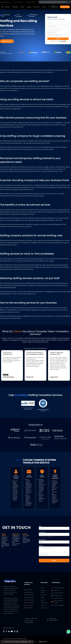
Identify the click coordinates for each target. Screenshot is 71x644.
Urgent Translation (29, 608)
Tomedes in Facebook (57, 593)
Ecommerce (43, 595)
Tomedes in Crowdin (57, 598)
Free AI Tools (37, 7)
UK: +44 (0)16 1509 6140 (30, 2)
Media (42, 600)
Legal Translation (28, 590)
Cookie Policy (24, 642)
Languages (29, 7)
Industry (22, 7)
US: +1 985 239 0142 (19, 2)
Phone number (54, 541)
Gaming (42, 598)
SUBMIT (58, 39)
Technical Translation (29, 600)
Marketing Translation (29, 597)
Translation (7, 7)
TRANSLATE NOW (7, 41)
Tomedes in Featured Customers (57, 602)
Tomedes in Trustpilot (57, 588)
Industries (44, 583)
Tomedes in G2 (56, 590)
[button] (40, 542)
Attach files (52, 32)
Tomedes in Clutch (57, 596)
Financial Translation (29, 595)
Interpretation (15, 7)
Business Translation (29, 603)
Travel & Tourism (45, 608)
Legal (42, 588)
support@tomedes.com (8, 628)
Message (54, 551)
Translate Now (65, 7)
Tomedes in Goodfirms (58, 605)
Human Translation (29, 605)
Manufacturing (44, 603)
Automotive (43, 605)
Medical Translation (29, 592)
